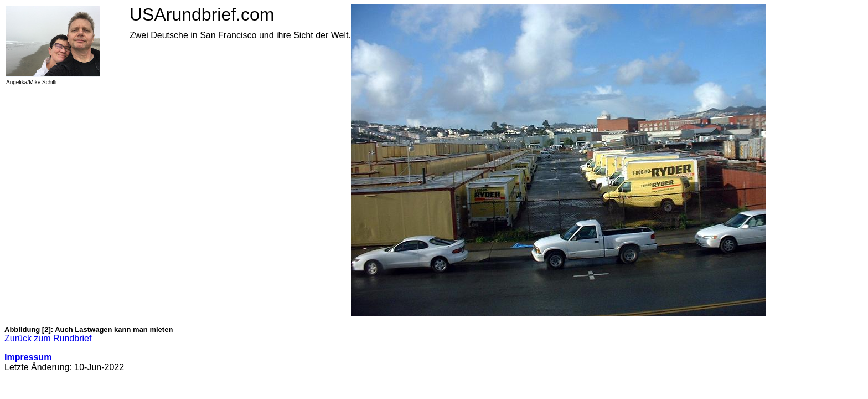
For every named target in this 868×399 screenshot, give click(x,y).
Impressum (28, 357)
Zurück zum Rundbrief (48, 338)
